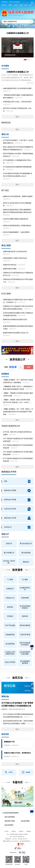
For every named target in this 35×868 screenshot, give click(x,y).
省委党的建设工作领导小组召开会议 (15, 258)
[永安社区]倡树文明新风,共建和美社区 (16, 219)
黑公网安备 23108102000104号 (11, 841)
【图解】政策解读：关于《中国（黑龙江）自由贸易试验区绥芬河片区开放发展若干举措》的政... (18, 412)
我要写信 (28, 686)
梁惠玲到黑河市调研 (10, 269)
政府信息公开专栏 (9, 472)
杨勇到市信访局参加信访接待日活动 (15, 319)
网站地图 (29, 831)
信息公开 (5, 534)
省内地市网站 (25, 821)
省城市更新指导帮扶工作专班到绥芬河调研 (17, 88)
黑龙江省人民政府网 (14, 2)
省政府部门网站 (10, 821)
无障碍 (10, 5)
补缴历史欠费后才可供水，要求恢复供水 (17, 753)
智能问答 (4, 5)
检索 (29, 367)
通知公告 (5, 134)
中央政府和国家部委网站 (11, 813)
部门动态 (5, 190)
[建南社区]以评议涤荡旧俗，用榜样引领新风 (18, 196)
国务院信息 (6, 123)
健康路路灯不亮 (9, 742)
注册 (30, 5)
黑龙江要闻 (6, 245)
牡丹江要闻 (6, 294)
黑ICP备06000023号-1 (23, 839)
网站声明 (21, 831)
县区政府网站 (9, 825)
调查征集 (5, 696)
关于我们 (6, 831)
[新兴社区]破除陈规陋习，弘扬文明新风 (16, 232)
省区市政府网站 (10, 817)
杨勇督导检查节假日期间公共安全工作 (16, 333)
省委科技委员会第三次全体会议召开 (15, 251)
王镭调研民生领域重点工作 (18, 33)
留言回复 (5, 734)
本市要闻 (5, 66)
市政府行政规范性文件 (11, 426)
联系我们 (14, 831)
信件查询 (28, 691)
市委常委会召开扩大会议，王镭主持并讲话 (17, 102)
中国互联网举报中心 (25, 841)
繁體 (21, 5)
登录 (26, 5)
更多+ (17, 117)
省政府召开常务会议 (10, 265)
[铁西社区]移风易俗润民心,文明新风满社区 (17, 226)
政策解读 (5, 374)
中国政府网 (4, 2)
